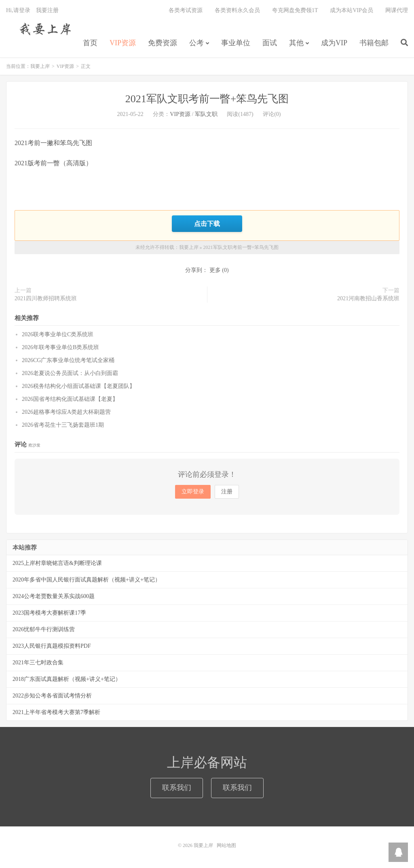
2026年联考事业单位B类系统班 (60, 347)
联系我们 (177, 788)
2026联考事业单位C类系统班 (58, 334)
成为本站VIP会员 (352, 10)
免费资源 (163, 43)
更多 (215, 270)
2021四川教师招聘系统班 (46, 298)
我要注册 (47, 10)
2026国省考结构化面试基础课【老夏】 (70, 399)
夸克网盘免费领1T (295, 10)
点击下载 (207, 223)
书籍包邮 (374, 43)
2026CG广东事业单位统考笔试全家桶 (68, 360)
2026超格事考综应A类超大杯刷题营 (66, 412)
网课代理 (397, 10)
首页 (90, 43)
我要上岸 (44, 29)
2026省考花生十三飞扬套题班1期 (63, 425)
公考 (196, 43)
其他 (296, 43)
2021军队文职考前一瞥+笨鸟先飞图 (207, 99)
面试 (270, 43)
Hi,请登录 (18, 10)
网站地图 (226, 845)
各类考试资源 (186, 10)
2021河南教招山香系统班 (368, 298)
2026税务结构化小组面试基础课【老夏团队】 (78, 386)
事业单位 (236, 43)
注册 (227, 492)
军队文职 (206, 114)
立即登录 (193, 492)
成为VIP (334, 43)
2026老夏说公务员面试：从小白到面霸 (70, 373)
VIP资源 (123, 43)
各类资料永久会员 (237, 10)
